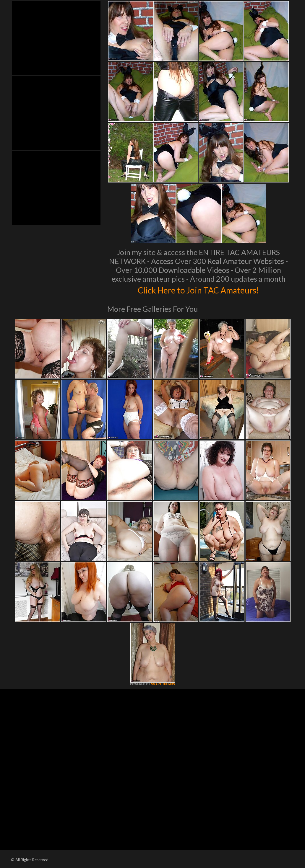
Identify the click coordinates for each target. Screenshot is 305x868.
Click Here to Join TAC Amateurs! (198, 289)
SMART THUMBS (163, 684)
